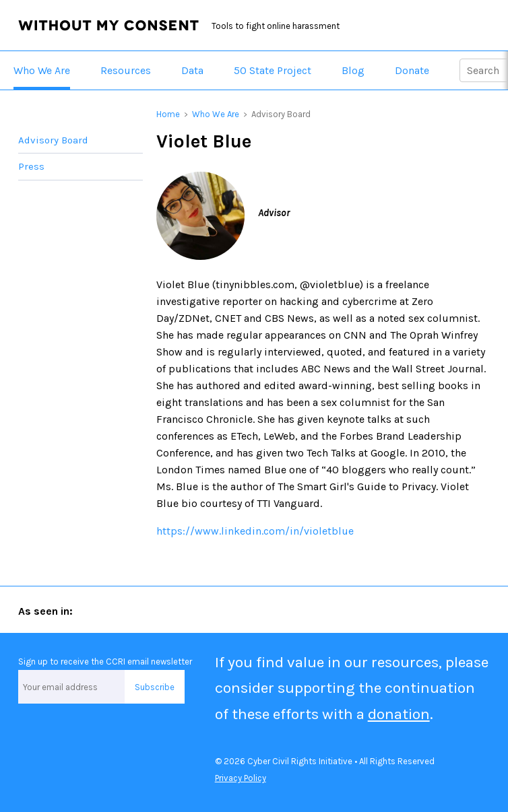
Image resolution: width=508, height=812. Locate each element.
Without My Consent (108, 26)
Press (31, 166)
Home (168, 114)
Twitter (33, 735)
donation (399, 714)
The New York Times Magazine (331, 610)
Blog (353, 70)
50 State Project (273, 70)
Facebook (82, 735)
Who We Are (42, 70)
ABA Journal (119, 610)
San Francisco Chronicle (446, 610)
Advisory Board (53, 140)
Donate (412, 70)
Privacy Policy (241, 778)
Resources (126, 70)
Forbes (176, 610)
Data (192, 70)
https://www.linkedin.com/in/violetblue (255, 531)
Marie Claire (230, 610)
